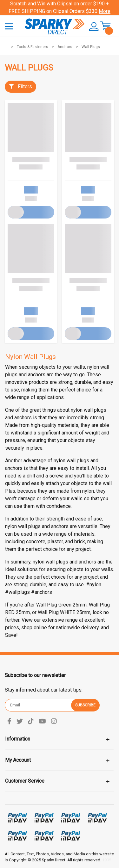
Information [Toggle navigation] (18, 739)
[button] (92, 27)
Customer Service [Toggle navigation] (25, 781)
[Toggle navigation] (9, 26)
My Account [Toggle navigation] (18, 760)
